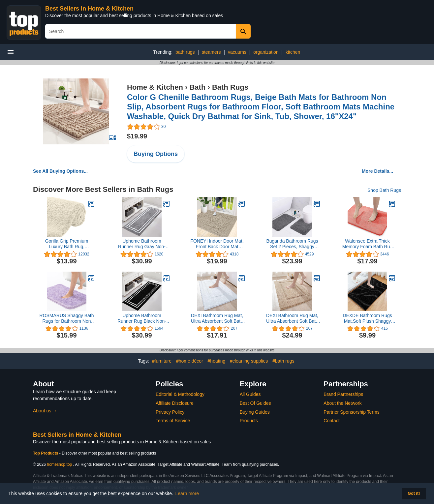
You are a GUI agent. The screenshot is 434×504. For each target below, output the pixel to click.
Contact (331, 421)
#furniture (162, 361)
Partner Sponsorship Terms (351, 412)
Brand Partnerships (343, 394)
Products (249, 421)
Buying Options (156, 154)
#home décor (190, 361)
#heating (217, 361)
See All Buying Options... (60, 171)
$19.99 (137, 136)
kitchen (293, 52)
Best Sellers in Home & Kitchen (89, 9)
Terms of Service (173, 421)
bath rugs (185, 52)
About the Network (342, 403)
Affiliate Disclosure (175, 403)
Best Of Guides (255, 403)
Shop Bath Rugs (384, 190)
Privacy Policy (170, 412)
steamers (211, 52)
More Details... (377, 171)
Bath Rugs (230, 87)
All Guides (250, 394)
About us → (45, 411)
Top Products (46, 453)
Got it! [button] (414, 493)
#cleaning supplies (249, 361)
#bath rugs (283, 361)
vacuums (237, 52)
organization (266, 52)
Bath (197, 87)
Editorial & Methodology (180, 394)
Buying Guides (255, 412)
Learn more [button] (187, 493)
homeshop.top (59, 464)
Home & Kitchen (155, 87)
